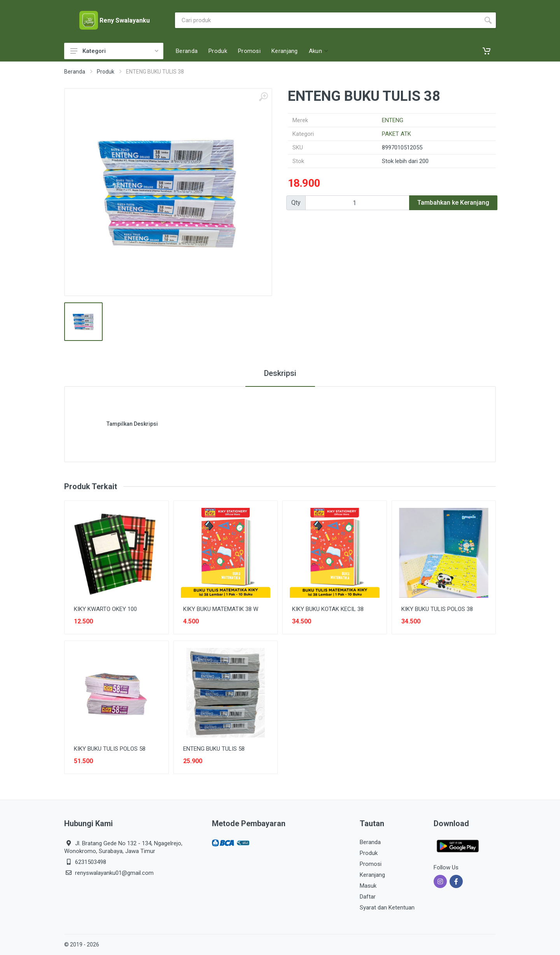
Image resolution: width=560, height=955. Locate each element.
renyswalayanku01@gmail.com (114, 873)
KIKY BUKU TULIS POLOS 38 (437, 609)
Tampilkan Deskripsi (132, 424)
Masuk (368, 886)
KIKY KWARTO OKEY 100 (105, 609)
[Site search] (328, 20)
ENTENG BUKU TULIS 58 (214, 749)
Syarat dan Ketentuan (387, 908)
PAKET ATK (396, 134)
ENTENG (393, 120)
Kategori (114, 51)
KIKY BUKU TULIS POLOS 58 (110, 749)
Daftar (368, 897)
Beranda (75, 72)
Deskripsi (280, 373)
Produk (106, 72)
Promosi (371, 864)
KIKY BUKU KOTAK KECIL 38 (328, 609)
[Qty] (357, 203)
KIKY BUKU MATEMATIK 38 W (221, 609)
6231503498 (91, 862)
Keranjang (372, 875)
